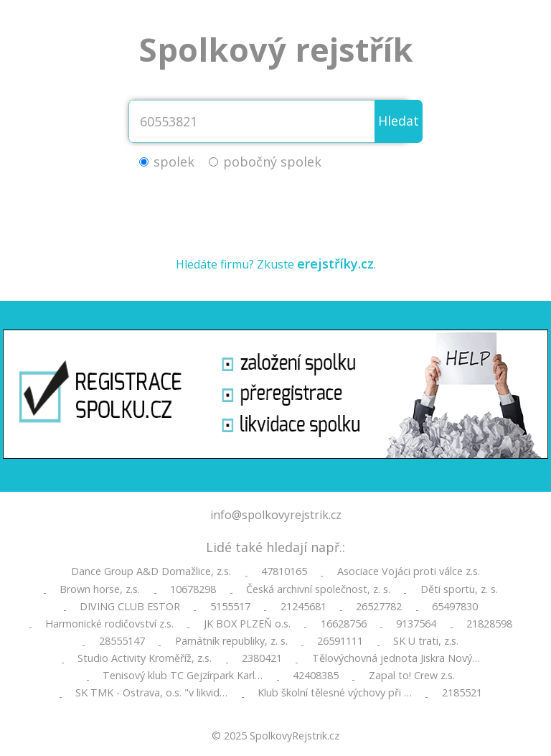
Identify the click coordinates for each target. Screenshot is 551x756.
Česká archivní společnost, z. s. (318, 589)
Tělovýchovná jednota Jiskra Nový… (396, 658)
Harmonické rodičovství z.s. (109, 624)
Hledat (399, 121)
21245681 (303, 607)
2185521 (462, 693)
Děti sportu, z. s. (459, 589)
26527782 (379, 607)
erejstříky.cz (335, 263)
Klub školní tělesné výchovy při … (335, 693)
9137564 (416, 624)
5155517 (230, 607)
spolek (174, 162)
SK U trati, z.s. (426, 641)
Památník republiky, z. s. (231, 641)
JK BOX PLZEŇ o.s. (247, 624)
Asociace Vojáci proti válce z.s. (409, 571)
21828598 (489, 624)
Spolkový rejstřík (276, 49)
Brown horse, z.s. (100, 589)
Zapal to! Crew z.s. (412, 676)
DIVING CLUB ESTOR (130, 607)
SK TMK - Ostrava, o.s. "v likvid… (151, 693)
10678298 (193, 589)
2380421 (262, 658)
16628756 (344, 624)
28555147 (122, 641)
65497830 (455, 607)
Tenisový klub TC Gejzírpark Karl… (183, 676)
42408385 (316, 676)
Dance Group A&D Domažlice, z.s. (151, 571)
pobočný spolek (272, 162)
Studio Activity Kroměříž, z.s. (145, 658)
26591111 (340, 641)
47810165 (284, 571)
